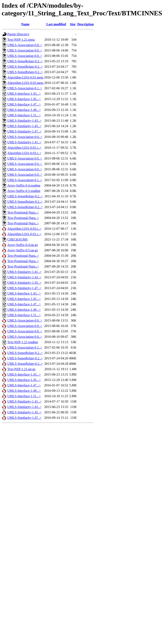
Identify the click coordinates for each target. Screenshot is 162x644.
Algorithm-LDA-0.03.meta (25, 83)
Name (25, 24)
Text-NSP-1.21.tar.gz (21, 369)
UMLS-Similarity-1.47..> (24, 131)
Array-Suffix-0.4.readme (24, 185)
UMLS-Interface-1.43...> (24, 94)
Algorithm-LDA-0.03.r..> (24, 153)
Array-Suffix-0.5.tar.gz (23, 250)
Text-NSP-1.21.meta (21, 40)
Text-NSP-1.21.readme (23, 342)
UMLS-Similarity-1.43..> (24, 121)
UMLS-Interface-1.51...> (24, 115)
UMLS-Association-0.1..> (25, 88)
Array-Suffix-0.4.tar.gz (23, 245)
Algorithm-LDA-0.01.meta (25, 77)
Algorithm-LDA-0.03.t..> (24, 229)
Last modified (56, 24)
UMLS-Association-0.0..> (25, 45)
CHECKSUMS (17, 239)
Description (85, 24)
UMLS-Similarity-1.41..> (24, 142)
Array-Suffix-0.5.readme (24, 191)
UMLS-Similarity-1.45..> (24, 126)
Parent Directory (18, 34)
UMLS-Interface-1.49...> (24, 110)
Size (73, 24)
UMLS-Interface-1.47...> (24, 104)
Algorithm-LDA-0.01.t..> (24, 234)
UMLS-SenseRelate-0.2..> (25, 61)
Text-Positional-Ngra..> (23, 212)
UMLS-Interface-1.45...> (24, 99)
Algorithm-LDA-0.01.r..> (24, 148)
